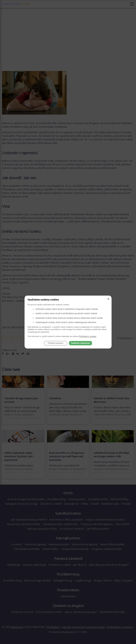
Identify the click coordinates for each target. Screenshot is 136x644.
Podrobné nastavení (55, 343)
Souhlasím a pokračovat (80, 343)
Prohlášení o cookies (88, 336)
